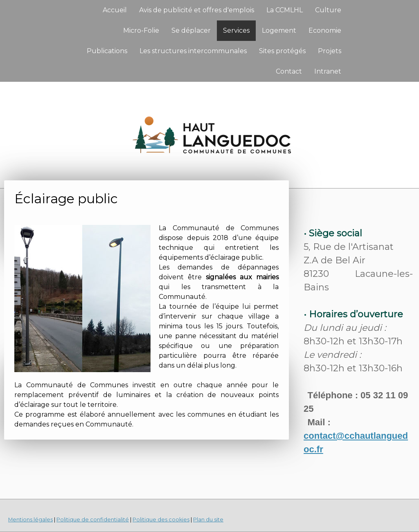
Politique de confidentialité (93, 520)
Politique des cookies (161, 520)
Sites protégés (282, 51)
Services (236, 30)
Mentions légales (30, 520)
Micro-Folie (141, 30)
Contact (289, 71)
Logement (279, 30)
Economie (325, 30)
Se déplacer (191, 30)
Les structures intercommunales (193, 51)
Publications (107, 51)
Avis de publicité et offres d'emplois (197, 10)
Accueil (115, 10)
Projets (330, 51)
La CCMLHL (285, 10)
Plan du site (208, 520)
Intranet (328, 71)
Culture (328, 10)
